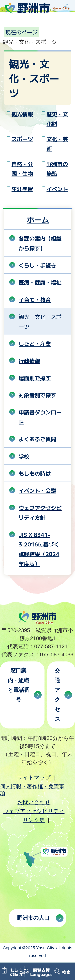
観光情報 (22, 114)
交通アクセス (57, 695)
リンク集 (34, 820)
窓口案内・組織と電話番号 (19, 685)
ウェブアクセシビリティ (34, 811)
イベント (57, 189)
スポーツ (22, 139)
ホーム (38, 219)
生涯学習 (22, 189)
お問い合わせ (34, 802)
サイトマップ (34, 778)
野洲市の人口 (33, 918)
